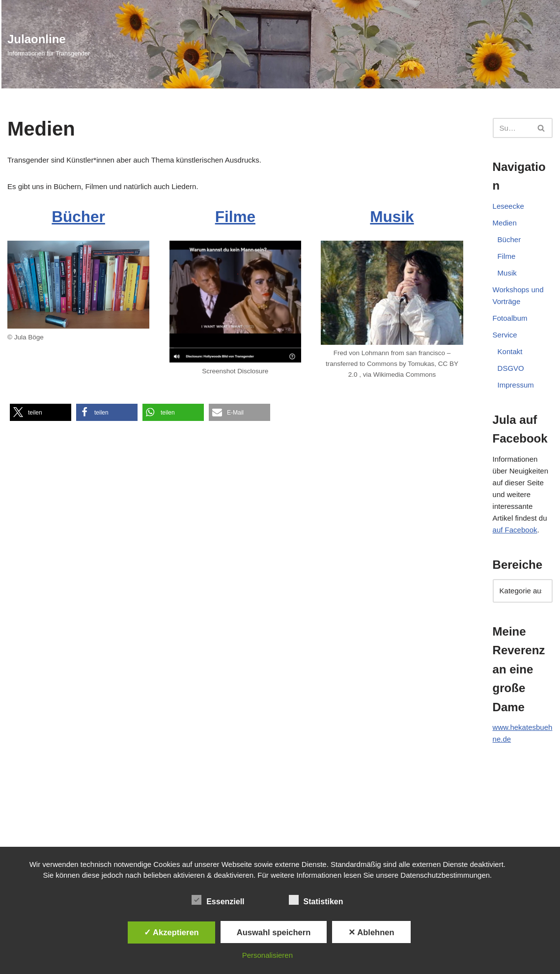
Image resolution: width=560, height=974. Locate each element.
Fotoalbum (510, 318)
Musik (392, 217)
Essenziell (218, 900)
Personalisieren (267, 955)
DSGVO (511, 368)
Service (505, 335)
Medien (505, 223)
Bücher (78, 217)
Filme (235, 217)
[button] (41, 412)
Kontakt (510, 351)
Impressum (516, 385)
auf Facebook (515, 530)
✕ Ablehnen (371, 932)
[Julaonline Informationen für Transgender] (49, 44)
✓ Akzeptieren (171, 932)
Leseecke (508, 206)
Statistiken (316, 900)
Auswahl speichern (274, 932)
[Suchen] (512, 128)
